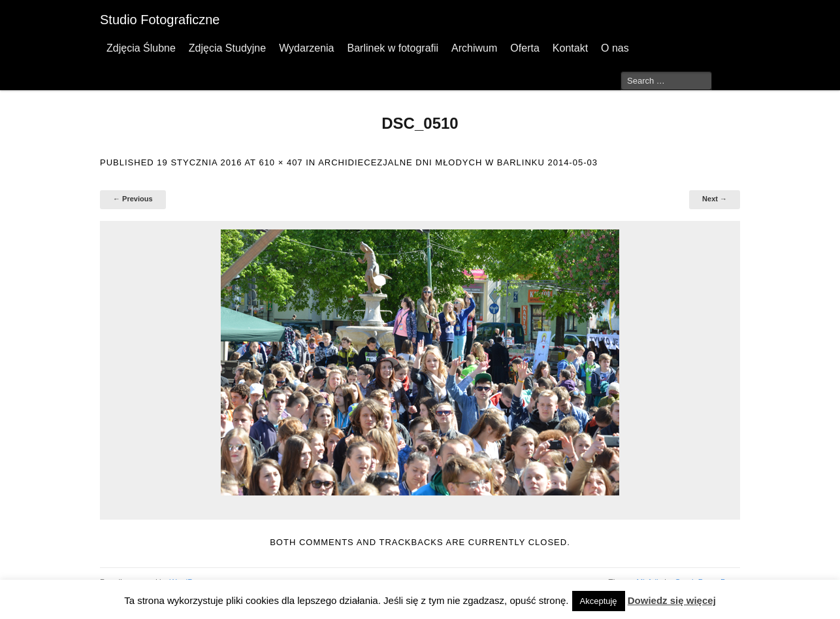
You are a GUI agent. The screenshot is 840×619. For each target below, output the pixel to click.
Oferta (525, 48)
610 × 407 (281, 162)
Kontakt (570, 48)
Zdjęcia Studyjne (227, 48)
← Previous (133, 199)
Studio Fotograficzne (160, 20)
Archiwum (474, 48)
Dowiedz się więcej (672, 600)
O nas (615, 48)
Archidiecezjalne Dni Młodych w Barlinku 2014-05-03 (458, 162)
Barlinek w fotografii (393, 48)
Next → (715, 199)
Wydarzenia (306, 48)
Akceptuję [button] (599, 601)
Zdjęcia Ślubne (141, 48)
